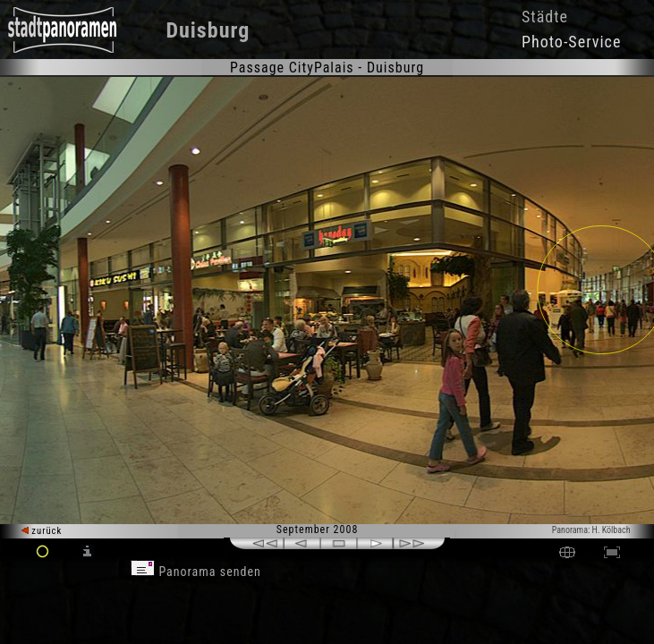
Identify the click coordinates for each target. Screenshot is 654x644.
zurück (42, 531)
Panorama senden (196, 572)
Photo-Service (571, 42)
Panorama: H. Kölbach (591, 530)
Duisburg (208, 30)
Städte (545, 17)
